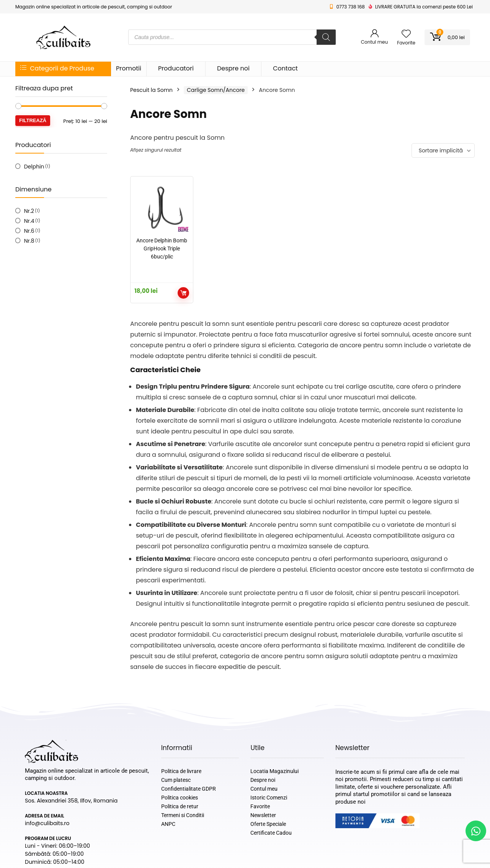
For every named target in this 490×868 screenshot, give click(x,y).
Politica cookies (180, 798)
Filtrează (33, 120)
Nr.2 (29, 211)
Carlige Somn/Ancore (216, 90)
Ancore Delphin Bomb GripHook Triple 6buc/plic (162, 248)
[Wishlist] (406, 34)
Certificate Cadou (271, 833)
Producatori (176, 68)
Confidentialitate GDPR (189, 789)
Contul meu (264, 789)
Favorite (260, 806)
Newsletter (263, 815)
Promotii (129, 68)
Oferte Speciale (268, 824)
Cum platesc (176, 780)
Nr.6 (29, 231)
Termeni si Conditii (183, 815)
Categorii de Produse (57, 68)
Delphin (34, 167)
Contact (285, 68)
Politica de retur (180, 806)
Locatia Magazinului (274, 771)
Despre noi (233, 68)
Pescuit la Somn (151, 90)
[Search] (326, 37)
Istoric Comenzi (269, 798)
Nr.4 (29, 221)
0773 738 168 (350, 7)
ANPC (168, 824)
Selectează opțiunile (183, 293)
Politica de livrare (181, 771)
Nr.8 (29, 241)
